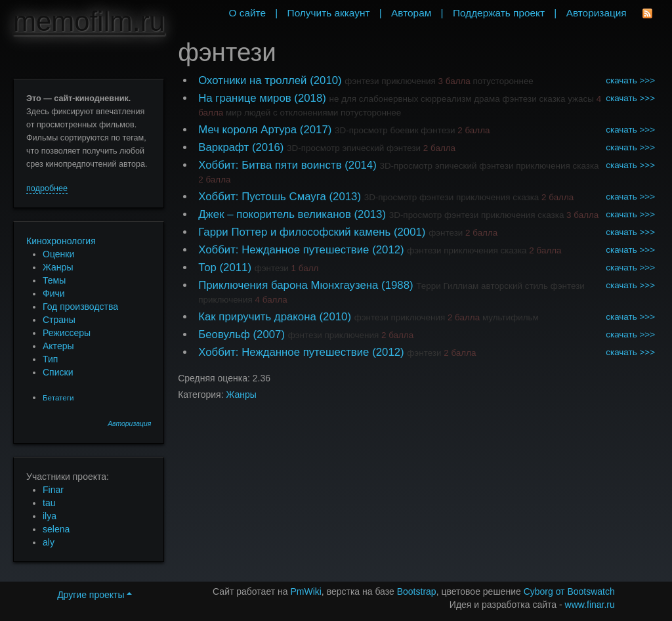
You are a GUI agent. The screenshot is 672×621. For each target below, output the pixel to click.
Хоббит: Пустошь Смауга (262, 197)
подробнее (47, 188)
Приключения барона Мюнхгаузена (288, 285)
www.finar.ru (590, 605)
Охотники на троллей (252, 80)
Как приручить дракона (257, 317)
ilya (50, 516)
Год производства (80, 307)
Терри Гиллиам (447, 286)
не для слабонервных (374, 99)
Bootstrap (417, 591)
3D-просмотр (361, 130)
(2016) (268, 147)
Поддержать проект (499, 13)
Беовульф (224, 334)
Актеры (58, 346)
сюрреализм (446, 99)
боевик (404, 130)
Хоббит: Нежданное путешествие (283, 250)
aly (49, 542)
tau (49, 503)
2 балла (473, 130)
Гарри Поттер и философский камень (294, 232)
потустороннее (503, 81)
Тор (207, 268)
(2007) (269, 334)
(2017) (316, 130)
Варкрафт (223, 147)
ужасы (581, 99)
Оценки (58, 254)
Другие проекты (94, 595)
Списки (58, 372)
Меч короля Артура (247, 130)
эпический (363, 148)
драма (487, 99)
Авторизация (129, 424)
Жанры (58, 267)
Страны (59, 320)
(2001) (410, 232)
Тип (50, 359)
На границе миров (244, 98)
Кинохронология (61, 241)
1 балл (305, 268)
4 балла (271, 300)
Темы (54, 280)
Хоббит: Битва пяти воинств (270, 165)
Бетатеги (58, 397)
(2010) (326, 80)
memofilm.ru (89, 21)
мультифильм (511, 317)
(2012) (388, 250)
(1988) (397, 285)
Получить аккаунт (329, 13)
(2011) (236, 268)
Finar (53, 490)
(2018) (310, 98)
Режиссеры (67, 333)
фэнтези (362, 81)
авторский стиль (514, 286)
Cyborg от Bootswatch (569, 591)
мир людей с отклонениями (282, 113)
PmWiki (305, 591)
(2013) (345, 197)
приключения (409, 81)
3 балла (454, 81)
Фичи (54, 293)
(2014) (361, 165)
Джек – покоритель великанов (275, 214)
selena (56, 529)
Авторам (411, 13)
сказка (552, 99)
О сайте (247, 13)
